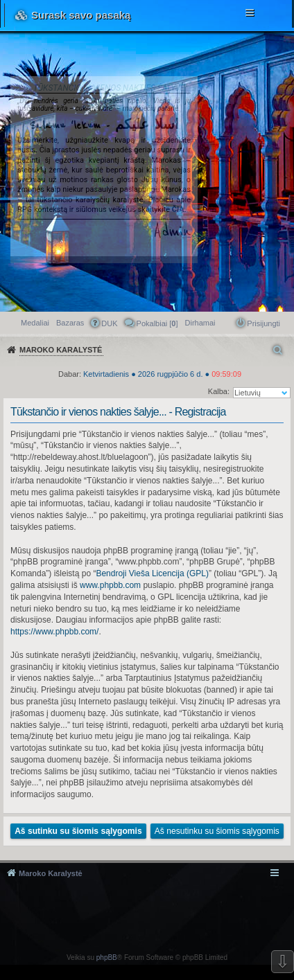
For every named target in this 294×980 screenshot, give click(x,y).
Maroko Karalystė (51, 873)
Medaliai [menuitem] (35, 323)
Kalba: (219, 391)
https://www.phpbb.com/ (54, 632)
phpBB (107, 957)
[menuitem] (200, 323)
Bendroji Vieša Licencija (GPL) (152, 573)
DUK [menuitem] (109, 323)
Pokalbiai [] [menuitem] (157, 323)
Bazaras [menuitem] (70, 323)
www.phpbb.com (110, 585)
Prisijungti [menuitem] (263, 323)
